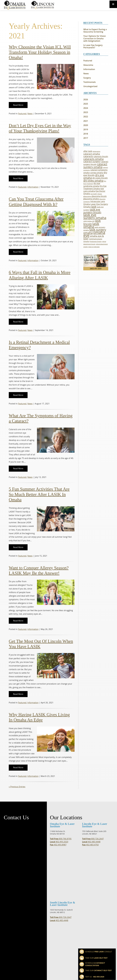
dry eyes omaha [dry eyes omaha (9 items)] (93, 180)
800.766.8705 (61, 839)
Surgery (87, 78)
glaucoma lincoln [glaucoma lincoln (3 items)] (99, 196)
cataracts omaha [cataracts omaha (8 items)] (93, 159)
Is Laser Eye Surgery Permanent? (93, 46)
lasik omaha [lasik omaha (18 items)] (91, 225)
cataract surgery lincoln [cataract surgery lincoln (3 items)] (96, 163)
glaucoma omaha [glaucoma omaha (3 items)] (91, 199)
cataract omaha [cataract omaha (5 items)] (92, 154)
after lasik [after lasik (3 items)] (88, 151)
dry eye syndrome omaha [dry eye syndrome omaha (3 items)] (92, 185)
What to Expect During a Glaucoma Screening (95, 31)
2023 (86, 112)
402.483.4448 (91, 842)
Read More (18, 105)
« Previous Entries (17, 787)
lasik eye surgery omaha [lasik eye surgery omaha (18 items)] (95, 216)
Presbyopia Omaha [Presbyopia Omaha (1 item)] (96, 242)
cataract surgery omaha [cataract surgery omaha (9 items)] (95, 165)
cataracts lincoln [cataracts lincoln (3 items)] (101, 157)
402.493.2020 (59, 842)
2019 (86, 130)
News (30, 114)
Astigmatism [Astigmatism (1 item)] (96, 151)
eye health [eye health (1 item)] (94, 194)
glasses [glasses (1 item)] (100, 194)
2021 (86, 121)
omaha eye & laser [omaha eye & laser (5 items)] (94, 237)
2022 (86, 117)
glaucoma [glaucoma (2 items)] (87, 196)
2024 (86, 108)
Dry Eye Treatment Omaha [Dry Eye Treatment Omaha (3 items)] (95, 187)
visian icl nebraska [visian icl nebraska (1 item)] (94, 247)
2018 (86, 134)
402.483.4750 (90, 845)
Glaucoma (88, 65)
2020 (86, 125)
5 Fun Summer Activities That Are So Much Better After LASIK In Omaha (39, 494)
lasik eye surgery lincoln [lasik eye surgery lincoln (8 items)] (92, 211)
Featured (22, 114)
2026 (86, 100)
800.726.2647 (93, 839)
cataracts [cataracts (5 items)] (88, 156)
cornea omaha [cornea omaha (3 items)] (97, 173)
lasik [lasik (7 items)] (94, 207)
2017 (86, 138)
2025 (86, 104)
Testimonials (89, 82)
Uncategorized (90, 86)
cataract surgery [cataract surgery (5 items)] (92, 161)
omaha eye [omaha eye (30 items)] (94, 234)
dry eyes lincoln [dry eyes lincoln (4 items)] (100, 178)
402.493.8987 (58, 845)
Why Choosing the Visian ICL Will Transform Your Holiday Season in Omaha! (40, 52)
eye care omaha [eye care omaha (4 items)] (94, 190)
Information (33, 187)
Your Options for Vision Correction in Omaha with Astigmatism (95, 39)
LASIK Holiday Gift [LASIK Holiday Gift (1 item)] (89, 221)
